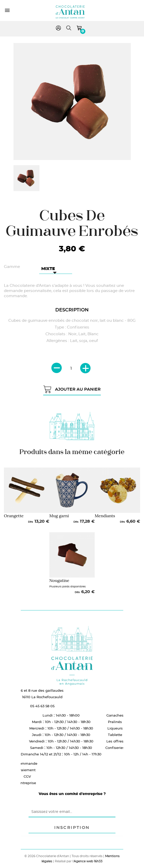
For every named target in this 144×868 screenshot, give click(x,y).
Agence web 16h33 (88, 861)
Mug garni (59, 516)
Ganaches (115, 715)
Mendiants (105, 516)
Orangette (14, 516)
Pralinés (115, 722)
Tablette (115, 735)
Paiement (27, 770)
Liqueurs (115, 728)
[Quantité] (71, 368)
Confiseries (115, 748)
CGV (27, 776)
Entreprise (27, 783)
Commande (27, 763)
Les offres (115, 741)
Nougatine (59, 580)
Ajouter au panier (72, 389)
